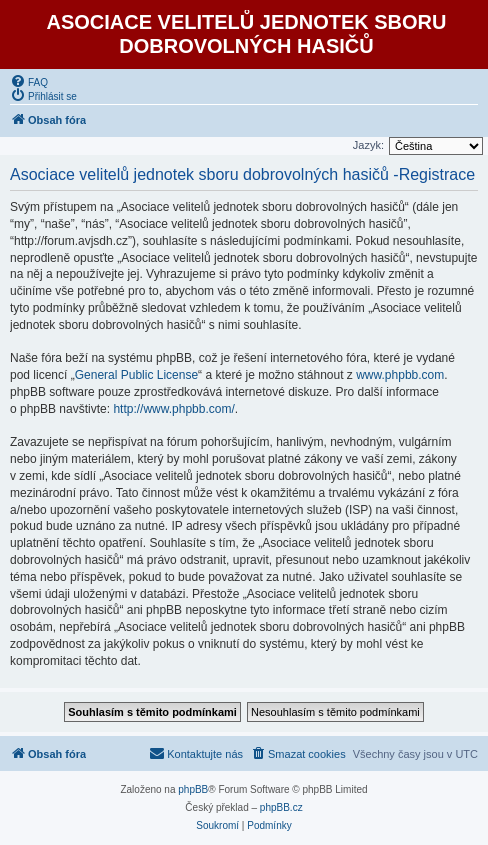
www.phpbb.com (400, 375)
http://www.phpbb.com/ (173, 409)
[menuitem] (29, 81)
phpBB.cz (281, 807)
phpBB (193, 789)
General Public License (136, 375)
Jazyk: (368, 145)
